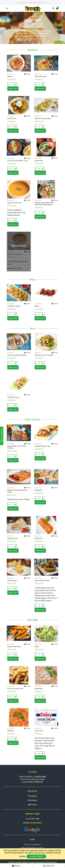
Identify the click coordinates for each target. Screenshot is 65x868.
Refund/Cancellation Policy (32, 848)
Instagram (32, 800)
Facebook (32, 796)
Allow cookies (36, 856)
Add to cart (13, 89)
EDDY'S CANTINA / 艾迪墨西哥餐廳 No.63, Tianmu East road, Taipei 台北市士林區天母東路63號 (32, 779)
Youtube (33, 805)
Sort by (49, 866)
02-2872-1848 (23, 3)
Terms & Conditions (32, 845)
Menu (16, 866)
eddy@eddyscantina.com (38, 3)
